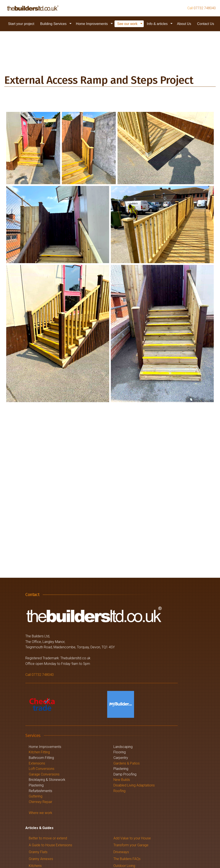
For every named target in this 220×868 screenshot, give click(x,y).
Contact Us (205, 24)
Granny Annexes (41, 859)
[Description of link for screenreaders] (33, 8)
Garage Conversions (44, 774)
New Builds (122, 780)
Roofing (119, 791)
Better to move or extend (48, 838)
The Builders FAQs (127, 859)
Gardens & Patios (127, 763)
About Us (184, 24)
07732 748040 (205, 8)
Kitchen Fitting (39, 752)
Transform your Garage (131, 845)
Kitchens (35, 866)
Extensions (37, 763)
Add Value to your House (132, 838)
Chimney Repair (40, 802)
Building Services (53, 24)
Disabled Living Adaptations (134, 785)
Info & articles (157, 24)
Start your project (21, 24)
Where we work (40, 813)
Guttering (36, 796)
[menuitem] (21, 24)
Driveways (121, 852)
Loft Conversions (42, 769)
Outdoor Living (124, 866)
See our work (127, 24)
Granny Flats (38, 852)
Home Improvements (92, 24)
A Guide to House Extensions (50, 845)
